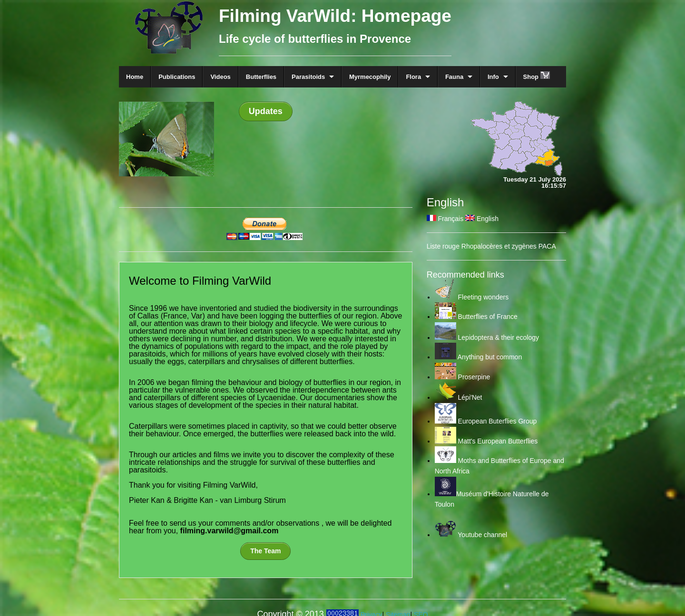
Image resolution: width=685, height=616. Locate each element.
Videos (220, 77)
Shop (537, 76)
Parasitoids (308, 77)
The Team (265, 551)
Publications (177, 77)
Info (493, 77)
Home (135, 77)
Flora (413, 77)
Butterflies (261, 77)
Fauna (454, 77)
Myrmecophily (370, 77)
